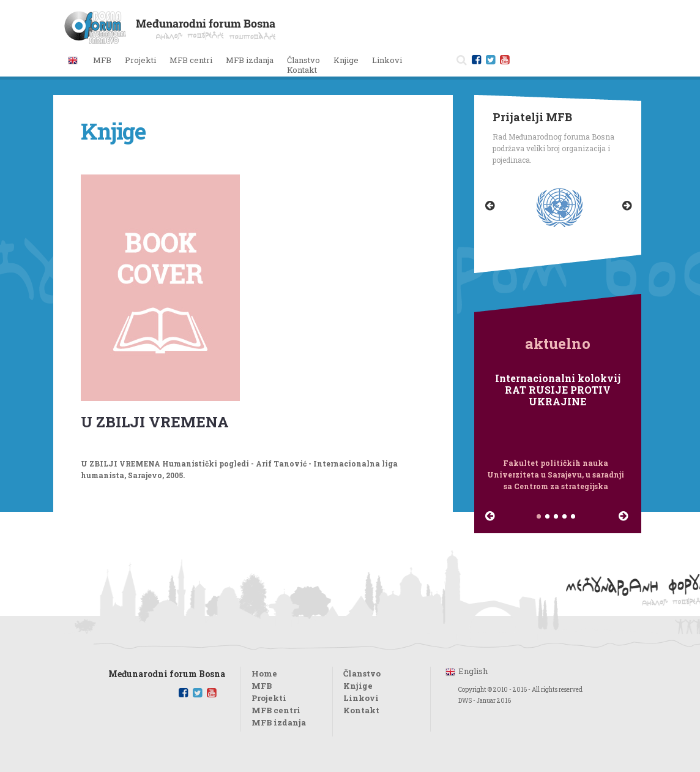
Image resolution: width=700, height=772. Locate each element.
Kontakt (302, 70)
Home (264, 673)
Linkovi (387, 60)
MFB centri (276, 710)
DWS (465, 701)
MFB (262, 686)
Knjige (346, 60)
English (473, 671)
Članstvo (303, 60)
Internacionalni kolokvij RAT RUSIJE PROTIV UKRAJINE (558, 390)
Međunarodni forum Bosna (167, 674)
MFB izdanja (279, 722)
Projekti (269, 698)
